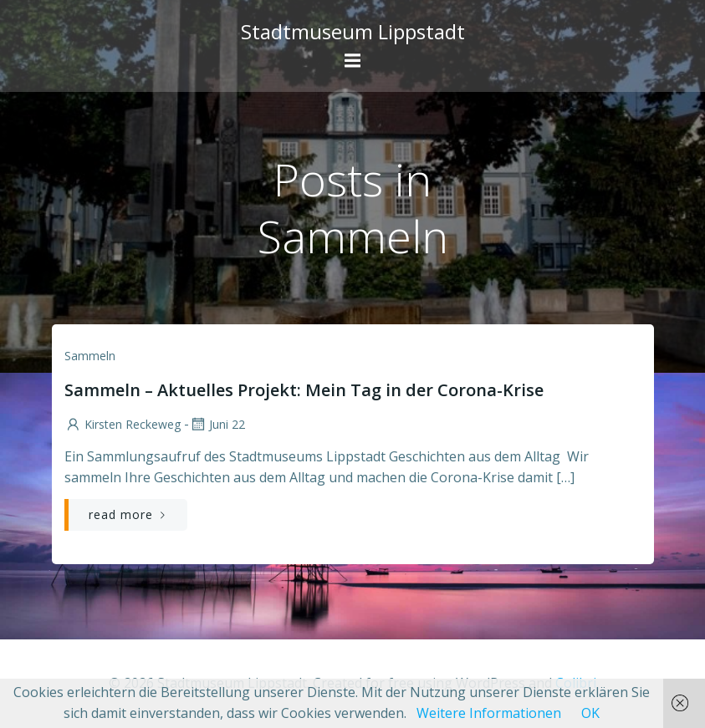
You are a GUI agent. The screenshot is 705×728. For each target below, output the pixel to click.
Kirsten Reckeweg (123, 424)
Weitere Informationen (489, 713)
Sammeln (90, 356)
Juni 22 (217, 424)
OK (590, 713)
